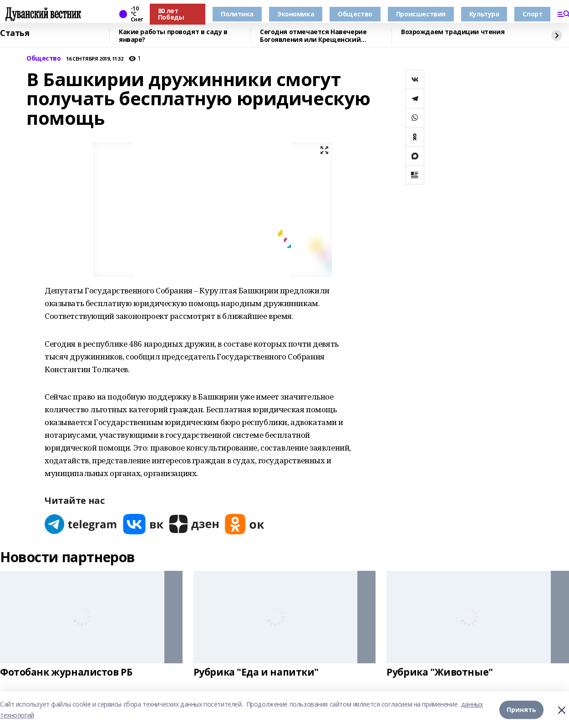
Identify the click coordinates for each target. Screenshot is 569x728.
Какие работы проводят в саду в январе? (173, 36)
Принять (521, 710)
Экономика (296, 14)
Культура (484, 14)
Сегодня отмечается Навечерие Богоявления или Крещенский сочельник (313, 36)
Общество (355, 14)
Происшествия (421, 14)
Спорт (532, 14)
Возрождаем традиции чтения (453, 32)
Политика (237, 14)
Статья (15, 33)
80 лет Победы (171, 14)
